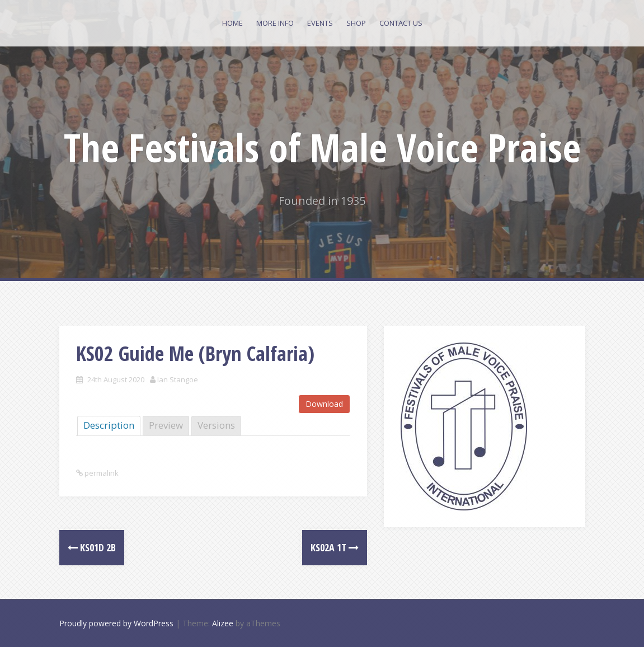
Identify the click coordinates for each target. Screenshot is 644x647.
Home (232, 23)
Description (109, 425)
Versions (216, 425)
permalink (101, 473)
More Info (275, 23)
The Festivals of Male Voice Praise (322, 147)
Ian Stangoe (178, 379)
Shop (356, 23)
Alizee (223, 623)
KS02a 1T (335, 547)
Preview (166, 425)
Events (320, 23)
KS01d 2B (92, 547)
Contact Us (401, 23)
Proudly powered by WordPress (116, 623)
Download (324, 404)
